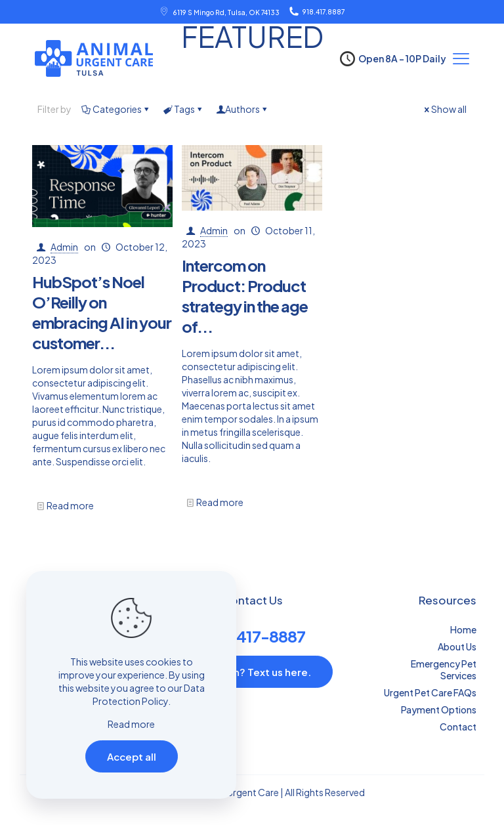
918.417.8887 (324, 12)
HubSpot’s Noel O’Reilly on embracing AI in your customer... (102, 312)
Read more (70, 505)
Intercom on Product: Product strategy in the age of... (245, 296)
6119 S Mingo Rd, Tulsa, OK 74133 (226, 12)
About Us (457, 646)
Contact (458, 727)
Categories (116, 109)
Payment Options (439, 709)
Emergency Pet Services (444, 669)
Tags (183, 109)
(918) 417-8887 (252, 636)
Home (463, 629)
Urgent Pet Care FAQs (430, 692)
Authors (242, 109)
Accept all (132, 756)
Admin (64, 247)
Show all (444, 109)
